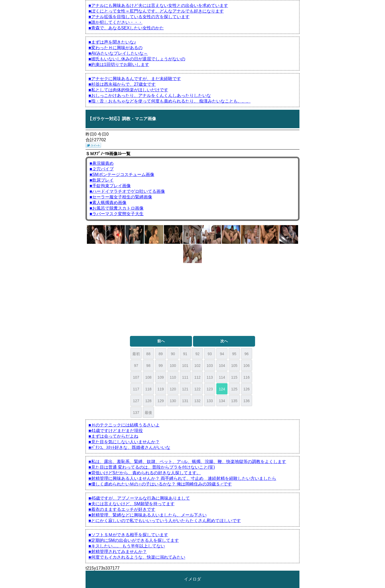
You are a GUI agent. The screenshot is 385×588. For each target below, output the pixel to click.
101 (185, 366)
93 (210, 354)
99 (161, 366)
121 (185, 389)
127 (136, 401)
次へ (224, 341)
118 (148, 389)
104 (222, 366)
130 (173, 401)
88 (148, 354)
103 (210, 366)
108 (148, 377)
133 (210, 401)
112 (197, 377)
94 (222, 354)
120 (173, 389)
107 (136, 377)
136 (246, 401)
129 (161, 401)
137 (136, 413)
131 (185, 401)
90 (173, 354)
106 (246, 366)
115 (234, 377)
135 (234, 401)
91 (185, 354)
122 (197, 389)
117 (136, 389)
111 (185, 377)
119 (161, 389)
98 (148, 366)
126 (246, 389)
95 (234, 354)
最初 (136, 354)
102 (197, 366)
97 (136, 366)
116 (246, 377)
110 (173, 377)
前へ (161, 341)
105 (234, 366)
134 (222, 401)
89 (161, 354)
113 (210, 377)
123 (210, 389)
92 (198, 354)
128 (148, 401)
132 (197, 401)
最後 (148, 413)
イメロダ (192, 579)
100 (173, 366)
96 (247, 354)
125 (234, 389)
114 (222, 377)
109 (161, 377)
